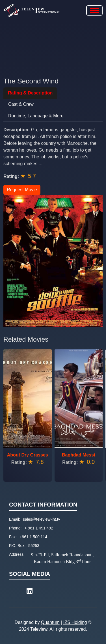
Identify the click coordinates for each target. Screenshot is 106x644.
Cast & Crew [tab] (21, 104)
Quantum (50, 622)
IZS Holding (75, 622)
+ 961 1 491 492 (39, 528)
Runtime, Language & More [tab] (36, 116)
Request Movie (22, 190)
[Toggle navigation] (94, 10)
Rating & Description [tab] (30, 93)
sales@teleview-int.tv (42, 519)
